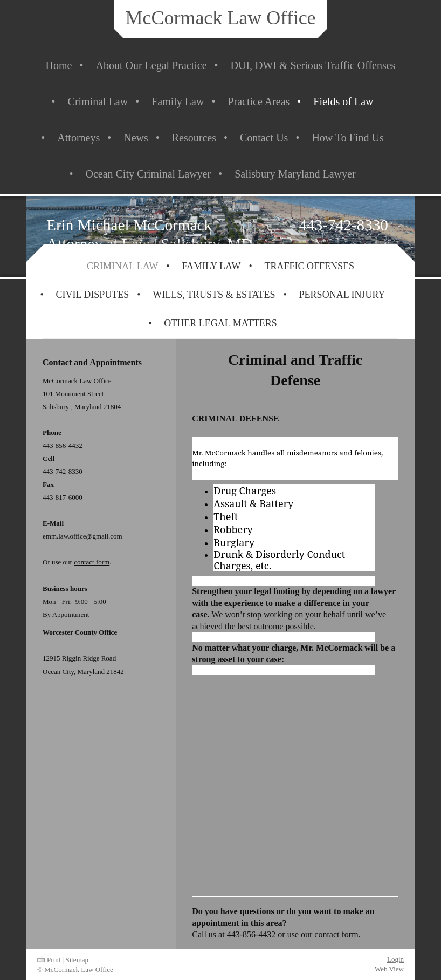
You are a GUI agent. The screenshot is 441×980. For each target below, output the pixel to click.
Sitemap (77, 960)
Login (395, 959)
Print (49, 960)
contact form (336, 934)
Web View (389, 969)
